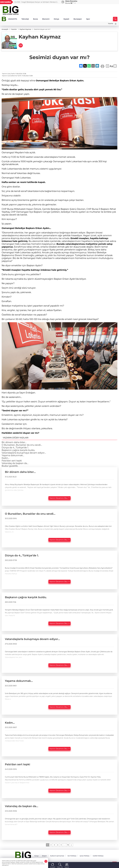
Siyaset (66, 19)
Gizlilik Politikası (98, 856)
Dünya (56, 19)
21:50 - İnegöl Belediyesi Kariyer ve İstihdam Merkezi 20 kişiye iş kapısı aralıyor (36, 2)
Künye (36, 856)
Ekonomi (46, 19)
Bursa (35, 19)
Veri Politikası (72, 856)
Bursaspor (78, 19)
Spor (88, 19)
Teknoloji (25, 19)
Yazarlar (111, 24)
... (64, 845)
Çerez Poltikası (85, 856)
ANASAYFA (13, 19)
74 (68, 845)
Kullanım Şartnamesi (57, 856)
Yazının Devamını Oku (59, 498)
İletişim (44, 856)
